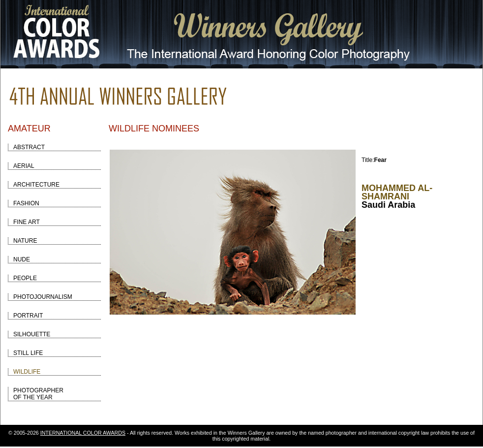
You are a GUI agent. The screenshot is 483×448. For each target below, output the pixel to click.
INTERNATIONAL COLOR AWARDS (83, 433)
